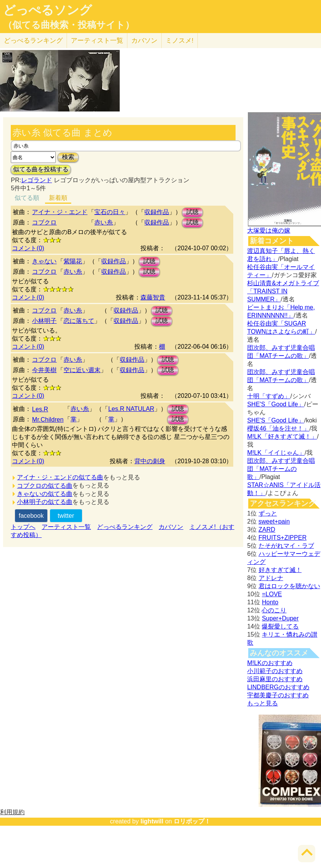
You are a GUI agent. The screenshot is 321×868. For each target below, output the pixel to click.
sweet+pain (274, 521)
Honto (270, 602)
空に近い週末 (82, 370)
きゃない (44, 261)
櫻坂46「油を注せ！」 (278, 428)
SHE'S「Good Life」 (276, 404)
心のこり (274, 610)
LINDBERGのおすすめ (278, 687)
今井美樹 (44, 370)
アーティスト (97, 41)
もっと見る (262, 703)
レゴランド (37, 180)
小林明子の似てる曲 (45, 502)
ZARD (267, 530)
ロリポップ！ (192, 821)
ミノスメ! (180, 41)
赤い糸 (104, 222)
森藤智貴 (153, 297)
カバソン (144, 41)
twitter (66, 516)
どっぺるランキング (125, 527)
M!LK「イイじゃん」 (276, 453)
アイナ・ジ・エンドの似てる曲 (60, 477)
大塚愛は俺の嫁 (269, 230)
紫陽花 (73, 261)
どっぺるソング (48, 10)
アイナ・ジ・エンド (60, 212)
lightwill (152, 821)
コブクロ (44, 222)
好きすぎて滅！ (280, 570)
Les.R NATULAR (131, 409)
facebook (31, 516)
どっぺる (33, 41)
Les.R (40, 409)
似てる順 (27, 198)
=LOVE (272, 594)
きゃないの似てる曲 (45, 494)
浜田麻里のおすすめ (275, 679)
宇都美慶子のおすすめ (278, 695)
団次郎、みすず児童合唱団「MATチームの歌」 (281, 469)
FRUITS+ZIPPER (283, 538)
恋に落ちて (79, 321)
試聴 (192, 212)
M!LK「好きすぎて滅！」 (282, 436)
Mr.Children (48, 420)
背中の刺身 (150, 461)
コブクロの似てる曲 (45, 486)
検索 (68, 157)
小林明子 (44, 321)
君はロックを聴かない (289, 586)
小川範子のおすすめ (275, 671)
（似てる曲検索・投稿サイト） (69, 25)
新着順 (58, 198)
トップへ (23, 527)
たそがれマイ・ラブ (286, 546)
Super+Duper (280, 618)
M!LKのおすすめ (270, 663)
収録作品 (157, 212)
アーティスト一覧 (66, 527)
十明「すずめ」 (269, 396)
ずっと (268, 513)
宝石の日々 (110, 212)
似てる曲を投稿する (41, 169)
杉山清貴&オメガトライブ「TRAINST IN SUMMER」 (283, 291)
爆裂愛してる (280, 626)
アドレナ (271, 578)
